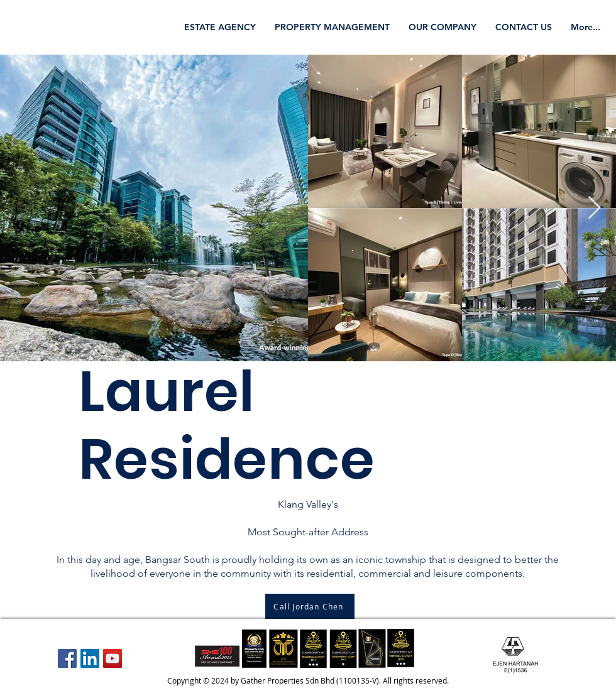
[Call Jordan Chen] (310, 606)
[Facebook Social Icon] (67, 658)
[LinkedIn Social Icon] (90, 658)
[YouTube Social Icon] (113, 658)
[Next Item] (594, 208)
